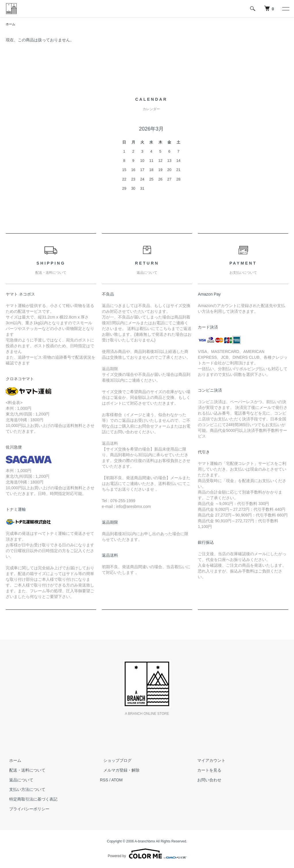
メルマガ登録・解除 (118, 771)
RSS (104, 780)
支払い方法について (24, 790)
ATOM (117, 780)
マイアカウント (208, 761)
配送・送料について (24, 771)
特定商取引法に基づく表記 (30, 800)
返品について (18, 780)
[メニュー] (285, 9)
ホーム (11, 24)
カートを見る (206, 771)
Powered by (147, 854)
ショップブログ (114, 761)
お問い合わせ (206, 780)
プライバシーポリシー (26, 809)
